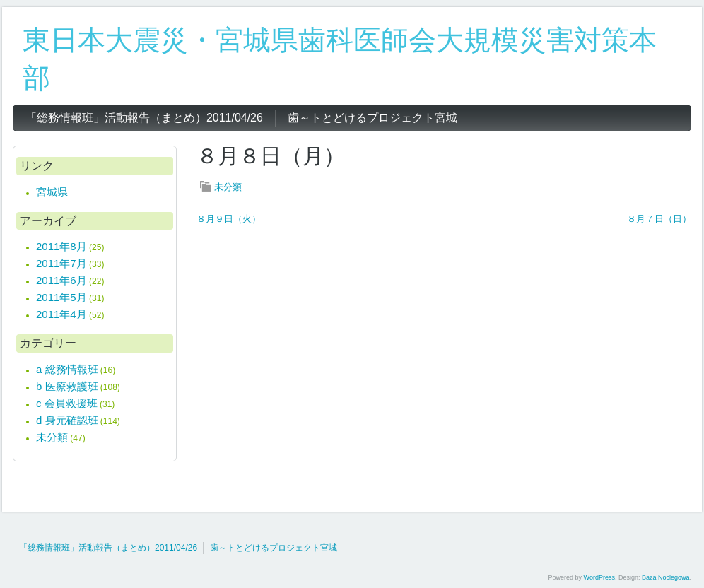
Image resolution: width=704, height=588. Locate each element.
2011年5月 (61, 297)
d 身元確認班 (67, 420)
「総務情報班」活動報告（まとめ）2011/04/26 (108, 548)
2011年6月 (61, 280)
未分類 (228, 187)
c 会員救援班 (67, 403)
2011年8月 (61, 246)
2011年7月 (61, 263)
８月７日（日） (659, 219)
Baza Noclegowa (666, 577)
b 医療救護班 (67, 386)
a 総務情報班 (67, 369)
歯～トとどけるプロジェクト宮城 (274, 548)
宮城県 (52, 192)
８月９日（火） (229, 219)
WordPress (599, 577)
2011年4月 (61, 314)
